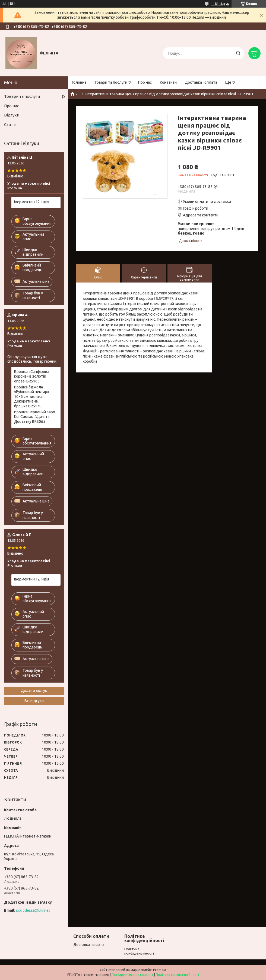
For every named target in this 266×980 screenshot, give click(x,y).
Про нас (145, 82)
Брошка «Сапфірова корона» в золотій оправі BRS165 (32, 376)
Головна (79, 82)
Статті (10, 124)
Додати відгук (34, 690)
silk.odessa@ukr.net (33, 910)
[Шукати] (238, 53)
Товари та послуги (111, 82)
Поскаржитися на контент (132, 975)
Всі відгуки (34, 701)
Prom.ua (160, 970)
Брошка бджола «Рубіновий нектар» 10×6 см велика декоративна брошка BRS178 (32, 397)
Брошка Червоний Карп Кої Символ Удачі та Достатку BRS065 (35, 417)
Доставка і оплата (201, 82)
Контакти (168, 82)
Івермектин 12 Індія (32, 202)
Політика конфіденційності (177, 975)
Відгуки (12, 115)
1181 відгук (220, 4)
